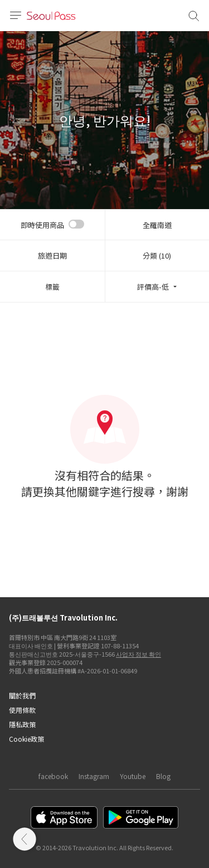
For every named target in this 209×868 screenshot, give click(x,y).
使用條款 (22, 710)
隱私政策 (22, 724)
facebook (53, 776)
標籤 (52, 287)
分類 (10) (157, 256)
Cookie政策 (26, 739)
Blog (163, 776)
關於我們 (22, 695)
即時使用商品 (42, 225)
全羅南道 (157, 225)
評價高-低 (153, 287)
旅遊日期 (52, 256)
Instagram (94, 776)
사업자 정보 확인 (138, 654)
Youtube (133, 776)
